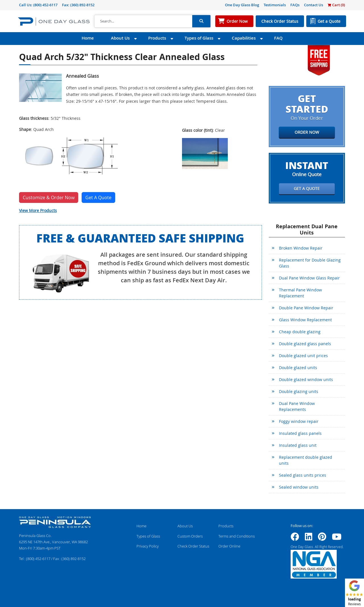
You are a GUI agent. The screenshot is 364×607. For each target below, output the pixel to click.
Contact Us (314, 5)
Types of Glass (199, 38)
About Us (120, 38)
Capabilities (244, 38)
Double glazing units (299, 391)
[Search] (143, 21)
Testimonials (275, 5)
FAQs (295, 5)
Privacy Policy (148, 546)
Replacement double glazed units (306, 460)
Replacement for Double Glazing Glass (310, 263)
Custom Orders (190, 536)
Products (157, 38)
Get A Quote (98, 197)
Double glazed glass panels (305, 344)
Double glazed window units (306, 379)
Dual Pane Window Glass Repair (309, 278)
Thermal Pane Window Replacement (300, 293)
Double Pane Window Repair (306, 308)
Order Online (229, 546)
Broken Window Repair (301, 248)
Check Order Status (280, 21)
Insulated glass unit (298, 445)
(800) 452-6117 (45, 5)
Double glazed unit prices (303, 356)
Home (88, 38)
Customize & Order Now (49, 197)
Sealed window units (299, 487)
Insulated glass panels (300, 433)
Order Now (237, 21)
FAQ (278, 38)
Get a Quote (329, 21)
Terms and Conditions (237, 536)
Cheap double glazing (300, 332)
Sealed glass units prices (303, 475)
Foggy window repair (299, 421)
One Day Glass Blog (242, 5)
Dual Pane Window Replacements (297, 406)
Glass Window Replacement (305, 320)
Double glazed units (298, 368)
